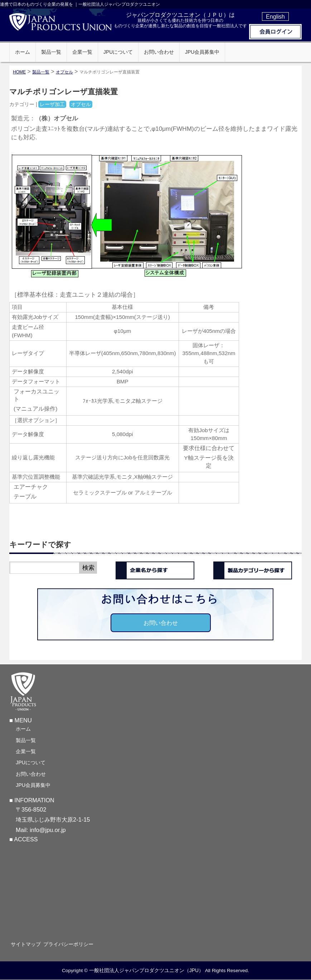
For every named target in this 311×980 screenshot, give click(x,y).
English (275, 16)
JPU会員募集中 (33, 784)
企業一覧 (26, 751)
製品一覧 (26, 740)
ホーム (23, 728)
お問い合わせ (161, 623)
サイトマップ (31, 944)
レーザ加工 (52, 104)
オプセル (64, 72)
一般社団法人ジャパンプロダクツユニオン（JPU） (146, 970)
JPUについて (31, 762)
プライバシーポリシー (78, 944)
